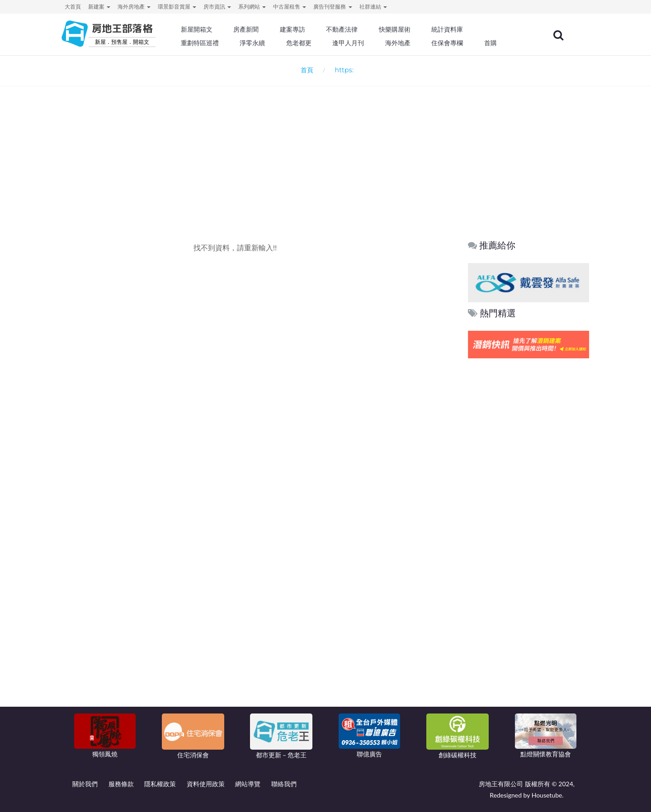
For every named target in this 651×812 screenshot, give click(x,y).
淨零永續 (267, 43)
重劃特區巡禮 (215, 43)
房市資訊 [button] (217, 7)
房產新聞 (260, 29)
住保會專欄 (458, 43)
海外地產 (410, 43)
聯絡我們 (284, 784)
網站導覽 (248, 784)
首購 (501, 43)
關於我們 (85, 784)
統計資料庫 (458, 29)
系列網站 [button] (252, 7)
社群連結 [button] (373, 7)
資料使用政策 (206, 784)
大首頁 (73, 7)
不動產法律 (355, 29)
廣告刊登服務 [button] (333, 7)
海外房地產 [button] (134, 7)
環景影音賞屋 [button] (177, 7)
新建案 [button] (99, 7)
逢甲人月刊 (361, 43)
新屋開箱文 (212, 29)
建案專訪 (306, 29)
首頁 (305, 70)
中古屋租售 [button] (290, 7)
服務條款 (121, 784)
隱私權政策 (160, 784)
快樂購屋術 (406, 29)
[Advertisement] (325, 147)
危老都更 (312, 43)
